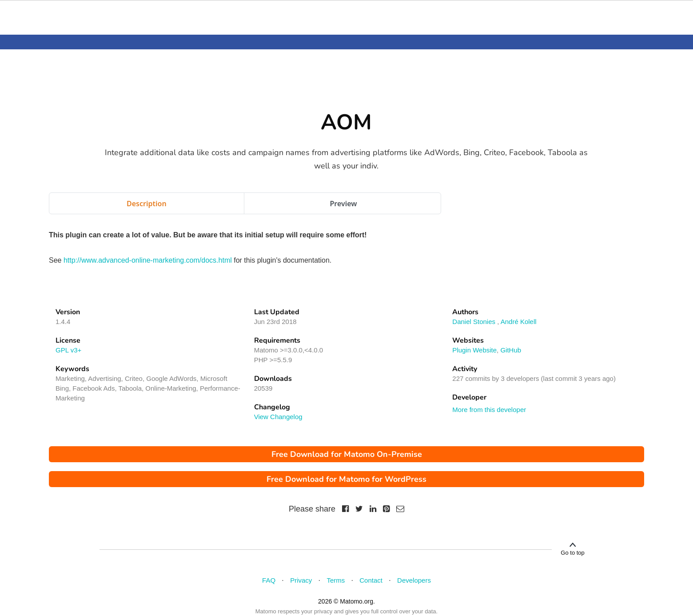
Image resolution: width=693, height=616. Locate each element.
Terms (336, 580)
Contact (371, 580)
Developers (414, 580)
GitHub (511, 350)
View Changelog (278, 417)
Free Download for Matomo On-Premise (347, 454)
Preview (343, 204)
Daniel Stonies (474, 322)
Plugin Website (474, 350)
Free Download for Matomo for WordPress (346, 479)
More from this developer (489, 410)
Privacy (301, 580)
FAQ (269, 580)
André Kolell (519, 322)
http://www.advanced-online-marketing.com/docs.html (148, 260)
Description (147, 204)
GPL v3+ (68, 350)
